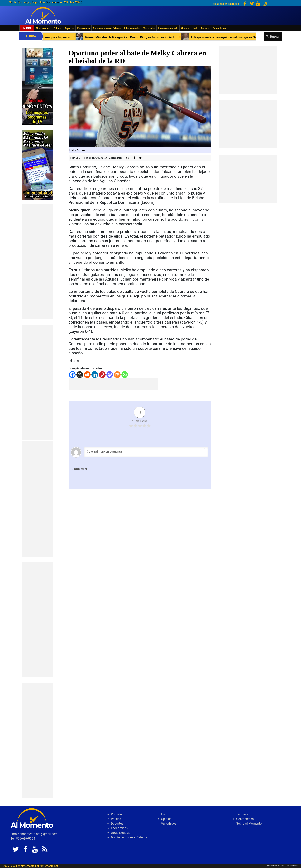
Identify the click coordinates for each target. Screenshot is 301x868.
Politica (57, 28)
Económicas (84, 28)
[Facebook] (72, 375)
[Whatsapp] (125, 375)
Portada (116, 814)
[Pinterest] (102, 375)
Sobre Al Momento (249, 824)
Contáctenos (219, 28)
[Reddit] (87, 375)
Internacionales (132, 28)
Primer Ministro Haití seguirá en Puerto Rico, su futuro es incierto (135, 37)
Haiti (195, 28)
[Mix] (117, 375)
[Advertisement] (38, 261)
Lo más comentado (168, 28)
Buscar (275, 37)
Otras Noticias (43, 28)
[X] (80, 375)
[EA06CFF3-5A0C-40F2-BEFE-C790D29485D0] (38, 86)
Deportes (69, 28)
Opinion (185, 28)
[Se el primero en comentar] (146, 452)
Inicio (27, 28)
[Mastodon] (110, 375)
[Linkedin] (95, 375)
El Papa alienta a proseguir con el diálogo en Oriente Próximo (237, 37)
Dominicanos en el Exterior (107, 28)
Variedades (149, 28)
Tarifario (205, 28)
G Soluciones (291, 866)
